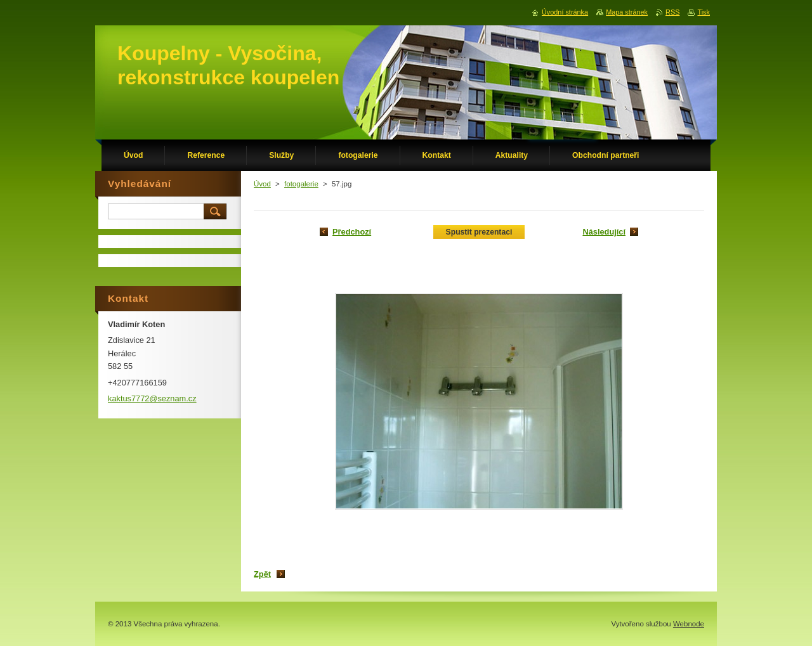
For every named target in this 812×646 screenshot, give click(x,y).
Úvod (262, 184)
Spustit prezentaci (479, 232)
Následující (604, 232)
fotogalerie (301, 184)
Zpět (262, 574)
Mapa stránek (627, 12)
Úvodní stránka (565, 12)
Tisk (704, 12)
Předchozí (352, 232)
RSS (672, 12)
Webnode (689, 624)
